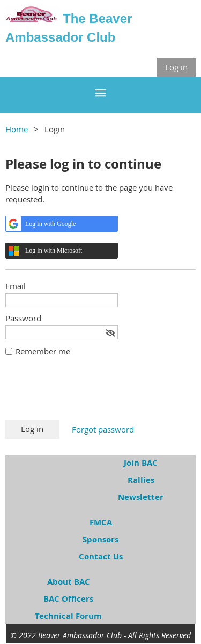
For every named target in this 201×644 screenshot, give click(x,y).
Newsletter (141, 497)
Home (17, 129)
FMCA (101, 522)
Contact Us (101, 556)
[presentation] (87, 393)
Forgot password (103, 429)
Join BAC (141, 463)
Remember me (43, 351)
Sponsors (100, 539)
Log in (176, 67)
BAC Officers (68, 599)
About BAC (69, 582)
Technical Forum (68, 616)
